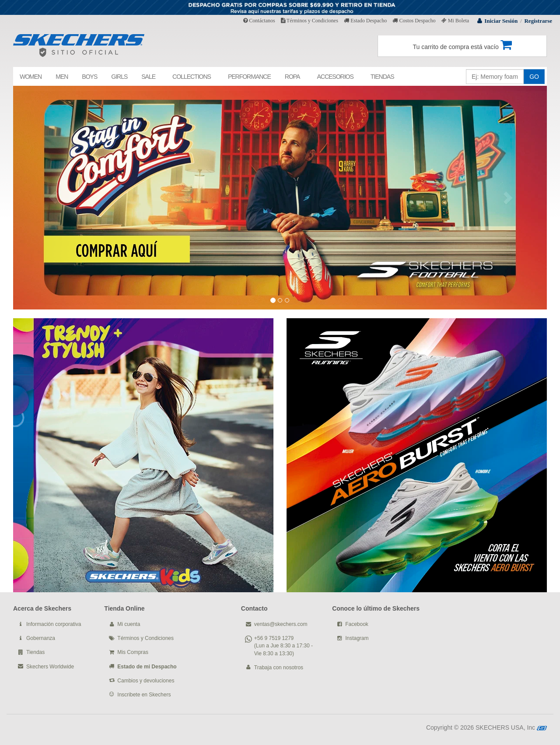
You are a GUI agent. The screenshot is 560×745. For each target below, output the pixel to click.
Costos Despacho (414, 21)
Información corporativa (54, 624)
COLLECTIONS (192, 77)
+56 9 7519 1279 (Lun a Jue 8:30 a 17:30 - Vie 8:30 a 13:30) (283, 646)
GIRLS (119, 77)
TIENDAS (382, 77)
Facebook (357, 624)
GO (534, 77)
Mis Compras (133, 652)
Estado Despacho (365, 21)
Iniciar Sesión (501, 21)
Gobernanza (41, 638)
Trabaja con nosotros (279, 668)
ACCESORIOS (335, 77)
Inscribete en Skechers (144, 695)
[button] (53, 198)
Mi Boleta (455, 21)
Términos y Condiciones (310, 21)
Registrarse (538, 21)
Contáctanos (259, 21)
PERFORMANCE (249, 77)
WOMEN (31, 77)
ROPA (292, 77)
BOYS (89, 77)
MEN (62, 77)
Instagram (357, 638)
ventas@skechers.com (281, 624)
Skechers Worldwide (50, 667)
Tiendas (35, 652)
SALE (148, 77)
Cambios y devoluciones (146, 681)
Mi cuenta (129, 624)
